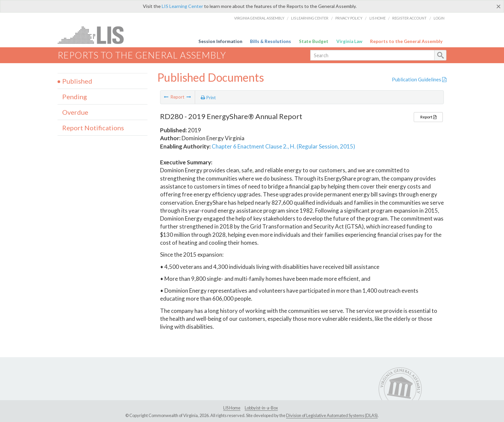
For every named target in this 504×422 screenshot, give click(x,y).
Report (428, 117)
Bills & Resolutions (271, 41)
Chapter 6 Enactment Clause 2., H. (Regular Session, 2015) (283, 146)
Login (439, 18)
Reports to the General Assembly (406, 41)
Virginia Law (349, 41)
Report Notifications (93, 128)
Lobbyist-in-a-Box (261, 408)
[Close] (499, 6)
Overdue (75, 112)
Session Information (220, 41)
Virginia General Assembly (259, 18)
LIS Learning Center (182, 6)
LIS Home (378, 18)
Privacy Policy (349, 18)
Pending (75, 97)
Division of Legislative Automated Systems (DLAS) (332, 415)
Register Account (409, 18)
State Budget (314, 41)
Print (208, 98)
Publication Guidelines (419, 79)
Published (77, 81)
